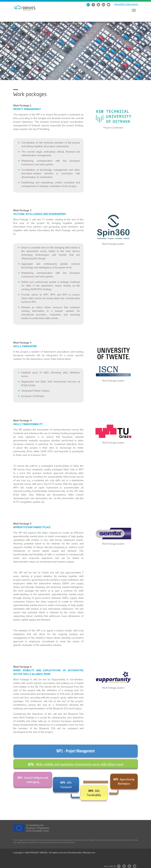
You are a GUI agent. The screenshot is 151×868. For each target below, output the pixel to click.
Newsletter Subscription (126, 4)
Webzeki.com (89, 853)
